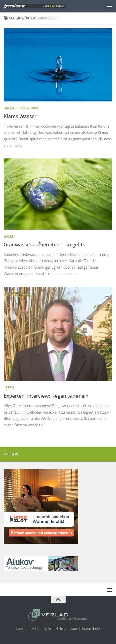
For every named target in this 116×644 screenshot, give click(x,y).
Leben (9, 388)
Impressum (69, 629)
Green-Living (28, 108)
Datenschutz (90, 629)
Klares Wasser (20, 116)
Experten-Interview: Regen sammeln (46, 396)
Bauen (9, 108)
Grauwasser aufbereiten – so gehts (44, 245)
